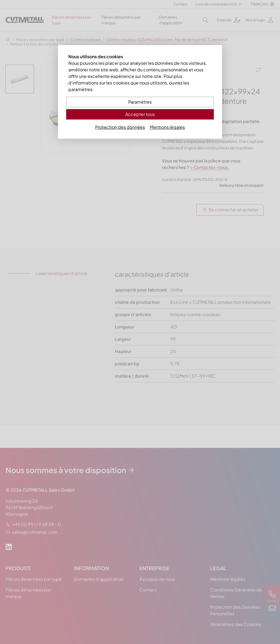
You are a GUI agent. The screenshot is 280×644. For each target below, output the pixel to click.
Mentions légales (167, 127)
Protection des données (120, 127)
